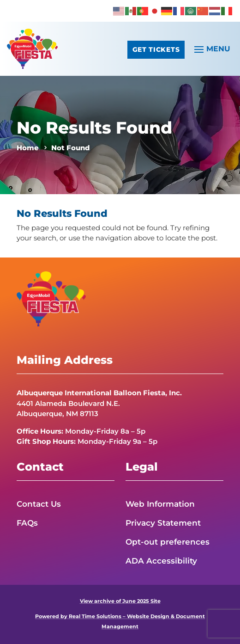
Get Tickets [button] (156, 49)
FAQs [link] (27, 523)
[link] (119, 10)
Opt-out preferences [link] (168, 542)
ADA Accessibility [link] (161, 561)
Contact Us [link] (39, 504)
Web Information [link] (160, 504)
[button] (211, 49)
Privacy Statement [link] (163, 523)
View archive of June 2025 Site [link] (120, 601)
